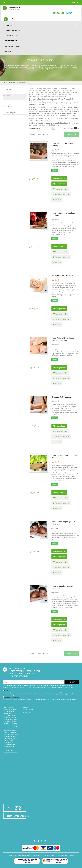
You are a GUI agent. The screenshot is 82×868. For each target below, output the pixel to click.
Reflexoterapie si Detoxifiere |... (63, 276)
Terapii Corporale (12, 30)
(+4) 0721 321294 (18, 809)
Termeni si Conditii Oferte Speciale (27, 730)
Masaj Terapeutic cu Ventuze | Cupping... (63, 144)
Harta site (26, 752)
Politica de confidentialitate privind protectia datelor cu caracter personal (14, 157)
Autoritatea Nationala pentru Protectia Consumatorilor (25, 857)
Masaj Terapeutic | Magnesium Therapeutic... (63, 523)
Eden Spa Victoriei (12, 113)
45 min (8, 129)
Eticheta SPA (26, 712)
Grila (71, 128)
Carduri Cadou (10, 36)
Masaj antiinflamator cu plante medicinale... (63, 214)
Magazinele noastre (12, 162)
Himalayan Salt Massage (61, 397)
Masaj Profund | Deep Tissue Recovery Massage (63, 339)
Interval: (5, 104)
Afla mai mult (11, 750)
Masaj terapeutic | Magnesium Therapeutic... (63, 587)
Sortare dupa (33, 128)
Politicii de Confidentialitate (61, 695)
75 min (8, 126)
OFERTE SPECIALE (11, 41)
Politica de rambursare (13, 152)
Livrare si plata (11, 143)
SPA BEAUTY (9, 51)
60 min (8, 120)
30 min (8, 123)
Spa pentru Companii (12, 46)
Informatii (8, 138)
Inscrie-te (72, 682)
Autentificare (73, 3)
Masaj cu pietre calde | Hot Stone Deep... (64, 457)
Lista (77, 128)
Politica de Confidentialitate (67, 700)
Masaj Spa (8, 25)
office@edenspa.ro (19, 817)
